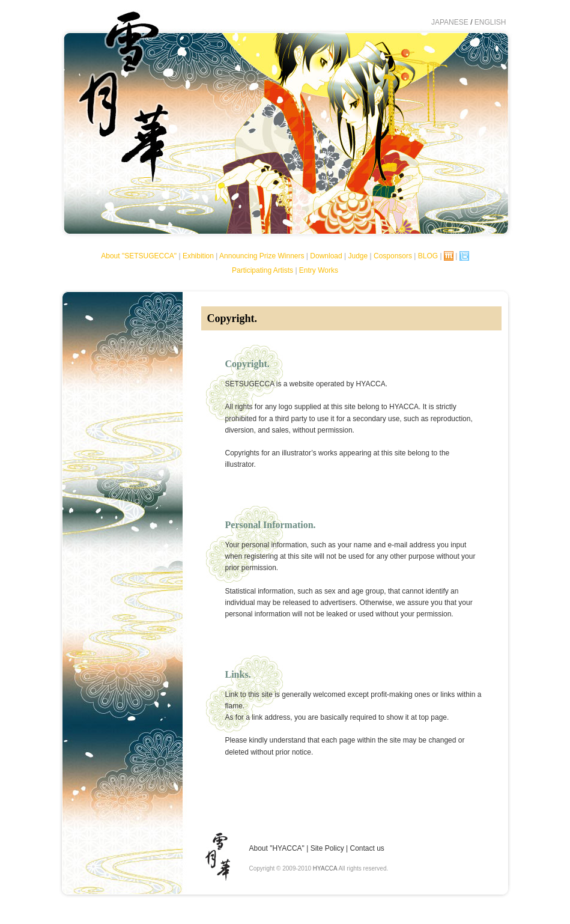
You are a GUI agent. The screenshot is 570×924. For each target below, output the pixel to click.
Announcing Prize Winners (262, 256)
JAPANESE (450, 22)
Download (326, 256)
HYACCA (325, 868)
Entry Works (319, 270)
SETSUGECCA (122, 106)
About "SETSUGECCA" (139, 256)
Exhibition (198, 256)
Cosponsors (393, 256)
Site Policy (327, 848)
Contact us (367, 848)
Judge (358, 256)
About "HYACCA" (277, 848)
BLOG (428, 256)
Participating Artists (262, 270)
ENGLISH (490, 22)
